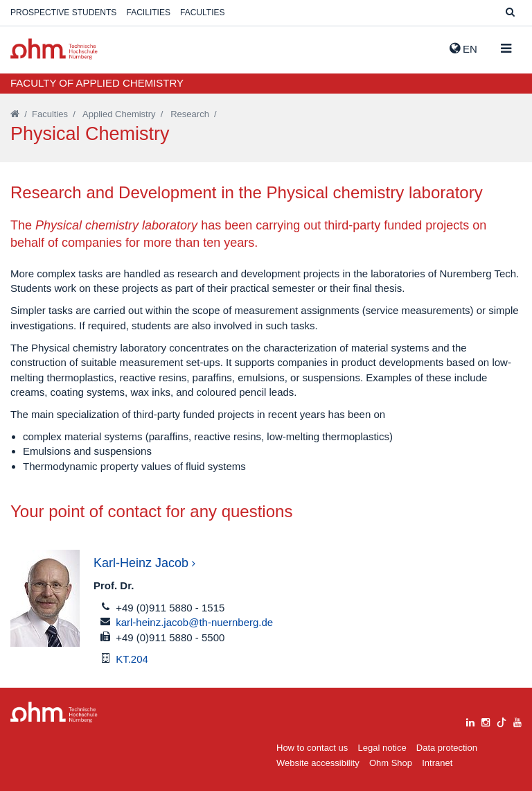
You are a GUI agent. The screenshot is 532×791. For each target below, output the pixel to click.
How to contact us (312, 748)
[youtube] (517, 721)
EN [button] (463, 49)
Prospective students (63, 12)
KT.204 (132, 659)
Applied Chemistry (119, 114)
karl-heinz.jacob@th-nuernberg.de (194, 622)
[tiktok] (502, 721)
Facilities (149, 12)
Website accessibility (318, 763)
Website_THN (54, 49)
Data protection (447, 748)
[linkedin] (470, 721)
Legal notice (382, 748)
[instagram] (486, 721)
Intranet (437, 763)
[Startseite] (15, 114)
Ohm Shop (391, 763)
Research (190, 114)
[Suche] (510, 13)
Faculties (202, 12)
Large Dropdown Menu (54, 712)
